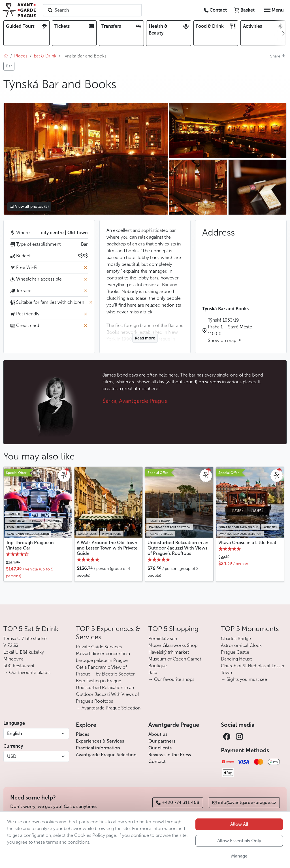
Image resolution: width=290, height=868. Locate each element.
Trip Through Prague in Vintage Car (30, 545)
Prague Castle (235, 652)
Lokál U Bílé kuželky (24, 652)
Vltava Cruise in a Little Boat (247, 543)
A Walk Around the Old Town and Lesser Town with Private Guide (107, 548)
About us (158, 734)
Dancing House (237, 659)
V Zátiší (11, 645)
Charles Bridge (236, 639)
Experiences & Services (100, 741)
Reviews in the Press (170, 755)
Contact (157, 761)
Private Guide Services (99, 647)
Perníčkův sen (163, 639)
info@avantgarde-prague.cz (244, 802)
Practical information (98, 748)
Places (83, 734)
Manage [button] (239, 856)
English (15, 733)
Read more (145, 338)
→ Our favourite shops (171, 679)
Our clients (160, 748)
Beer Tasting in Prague (99, 681)
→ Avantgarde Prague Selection (108, 708)
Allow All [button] (239, 824)
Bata (153, 673)
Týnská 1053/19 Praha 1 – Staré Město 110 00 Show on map (230, 330)
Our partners (162, 741)
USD (12, 756)
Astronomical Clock (241, 645)
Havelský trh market (169, 652)
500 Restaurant (19, 666)
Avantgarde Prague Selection (106, 755)
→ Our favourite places (27, 673)
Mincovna (13, 659)
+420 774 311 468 (178, 802)
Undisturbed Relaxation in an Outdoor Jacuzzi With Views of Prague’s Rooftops (178, 548)
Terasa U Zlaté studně (25, 639)
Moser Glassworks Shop (173, 645)
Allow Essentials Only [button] (239, 841)
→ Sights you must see (244, 679)
